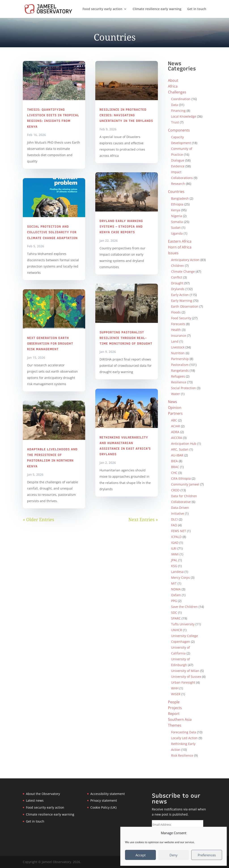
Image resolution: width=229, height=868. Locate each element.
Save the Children (184, 607)
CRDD (175, 490)
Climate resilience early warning (157, 9)
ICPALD (176, 537)
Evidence (178, 166)
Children (178, 266)
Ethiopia (177, 204)
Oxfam (176, 595)
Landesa (177, 572)
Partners (175, 413)
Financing (178, 111)
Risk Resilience (182, 755)
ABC (174, 420)
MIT (174, 583)
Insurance (179, 336)
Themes (175, 725)
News (173, 402)
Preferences (207, 855)
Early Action (180, 295)
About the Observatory (43, 794)
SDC (174, 612)
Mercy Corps (180, 578)
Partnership (180, 359)
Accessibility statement (108, 794)
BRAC (175, 467)
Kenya (176, 210)
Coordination (181, 99)
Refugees (178, 376)
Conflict (177, 277)
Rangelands (180, 370)
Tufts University (183, 624)
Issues (173, 253)
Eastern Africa (180, 241)
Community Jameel (185, 484)
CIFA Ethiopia (181, 478)
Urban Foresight (183, 682)
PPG (174, 601)
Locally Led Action (184, 738)
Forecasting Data (184, 732)
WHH (175, 688)
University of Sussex (186, 677)
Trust (175, 122)
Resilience (179, 382)
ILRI (174, 548)
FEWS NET (179, 531)
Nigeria (177, 216)
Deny (174, 855)
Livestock (178, 347)
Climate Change (183, 271)
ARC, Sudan (180, 449)
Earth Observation (185, 306)
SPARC (176, 618)
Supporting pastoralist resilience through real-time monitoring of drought (126, 338)
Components (179, 130)
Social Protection (183, 388)
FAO (174, 525)
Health (176, 330)
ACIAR (176, 426)
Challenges (177, 92)
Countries (176, 192)
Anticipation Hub (184, 444)
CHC (174, 473)
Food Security (181, 318)
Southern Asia (180, 719)
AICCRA (177, 438)
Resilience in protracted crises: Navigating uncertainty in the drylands (126, 115)
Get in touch (197, 9)
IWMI (175, 554)
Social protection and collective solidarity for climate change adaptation (52, 232)
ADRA (175, 432)
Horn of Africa (180, 247)
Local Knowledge (184, 116)
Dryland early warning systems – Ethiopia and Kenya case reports (121, 227)
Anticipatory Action (185, 260)
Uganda (177, 233)
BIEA (174, 461)
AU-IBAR (177, 455)
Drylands (178, 289)
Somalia (177, 222)
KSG (174, 566)
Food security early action (102, 9)
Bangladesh (180, 198)
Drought (177, 283)
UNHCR (177, 630)
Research (178, 184)
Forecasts (178, 324)
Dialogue (178, 160)
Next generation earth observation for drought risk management (50, 344)
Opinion (175, 408)
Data (175, 105)
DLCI (174, 519)
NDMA (176, 589)
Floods (176, 312)
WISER (176, 694)
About (173, 80)
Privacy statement (104, 800)
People (174, 702)
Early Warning (182, 301)
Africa (173, 86)
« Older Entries (38, 519)
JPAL (174, 560)
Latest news (35, 800)
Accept (141, 855)
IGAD (175, 543)
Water (176, 394)
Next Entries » (143, 519)
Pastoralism (180, 365)
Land (175, 341)
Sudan (176, 228)
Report (174, 714)
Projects (175, 708)
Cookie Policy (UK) (103, 807)
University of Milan (185, 671)
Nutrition (178, 353)
